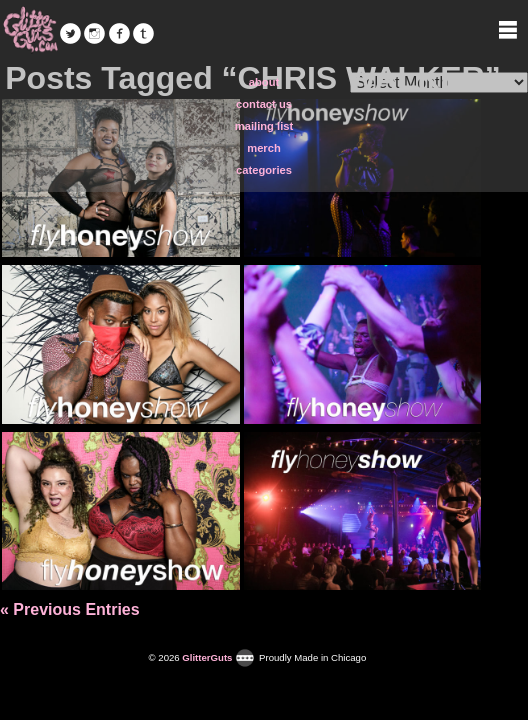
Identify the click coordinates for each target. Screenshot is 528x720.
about (264, 82)
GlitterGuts (30, 30)
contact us (264, 104)
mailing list (264, 126)
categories (264, 170)
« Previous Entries (70, 609)
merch (264, 148)
